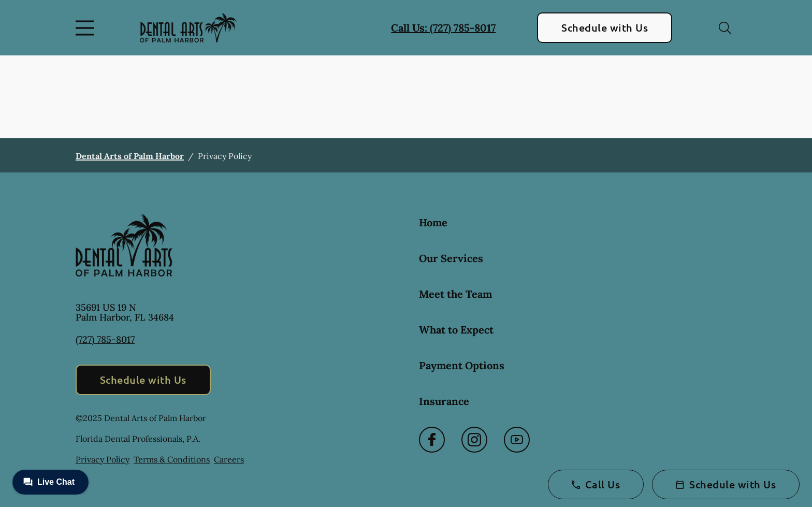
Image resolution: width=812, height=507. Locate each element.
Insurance (444, 401)
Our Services (451, 258)
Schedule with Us (605, 27)
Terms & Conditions (172, 459)
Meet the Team (455, 294)
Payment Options (462, 365)
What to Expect (456, 330)
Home (433, 222)
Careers (229, 459)
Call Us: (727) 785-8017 (443, 28)
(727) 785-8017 (105, 339)
